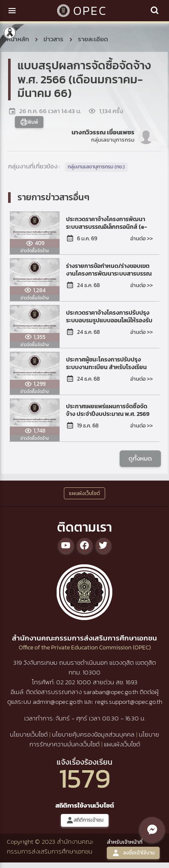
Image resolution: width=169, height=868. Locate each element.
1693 (132, 682)
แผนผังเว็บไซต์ (122, 744)
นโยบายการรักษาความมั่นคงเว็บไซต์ (95, 739)
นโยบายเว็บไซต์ (29, 734)
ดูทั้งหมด (140, 458)
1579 (85, 778)
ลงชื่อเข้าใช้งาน (133, 853)
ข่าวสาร (53, 39)
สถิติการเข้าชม (85, 820)
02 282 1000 (74, 682)
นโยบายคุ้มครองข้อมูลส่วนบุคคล (93, 734)
